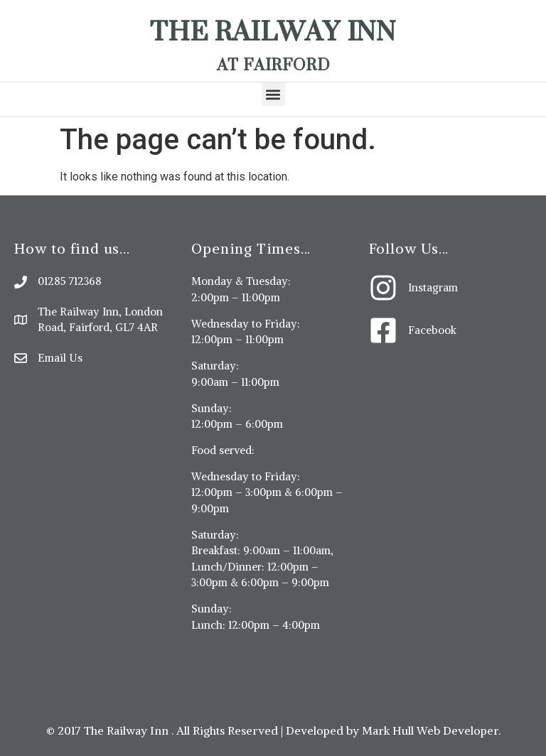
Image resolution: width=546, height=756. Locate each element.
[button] (273, 94)
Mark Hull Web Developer (430, 730)
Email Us (60, 358)
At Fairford (273, 64)
